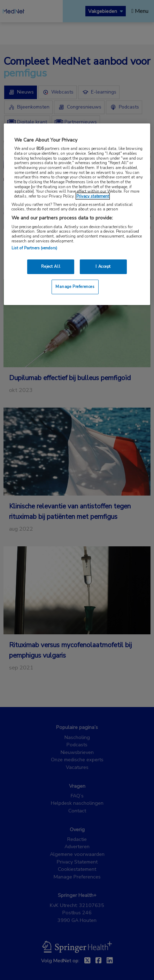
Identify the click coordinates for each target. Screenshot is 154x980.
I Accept (103, 266)
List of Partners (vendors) (34, 248)
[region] (77, 214)
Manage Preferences (75, 287)
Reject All (51, 266)
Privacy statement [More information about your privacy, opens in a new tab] (93, 196)
